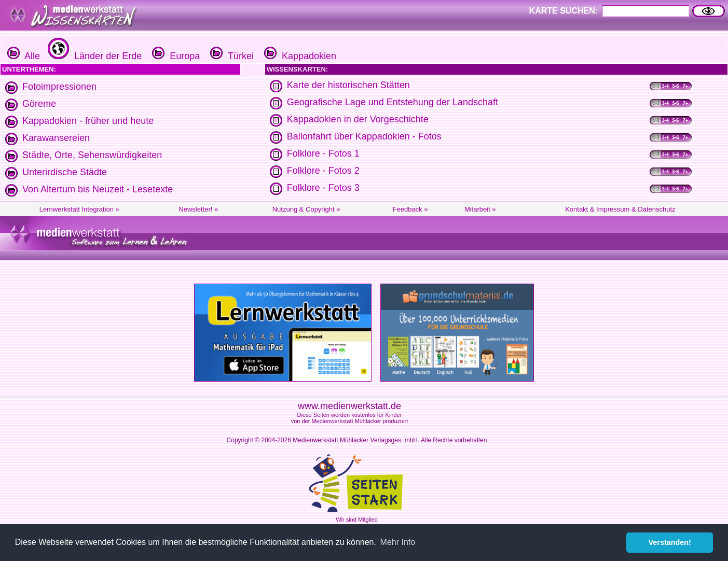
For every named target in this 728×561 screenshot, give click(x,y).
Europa (175, 56)
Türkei (231, 56)
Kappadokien (299, 56)
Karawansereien (56, 138)
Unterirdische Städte (65, 172)
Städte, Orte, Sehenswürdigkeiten (92, 155)
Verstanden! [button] (670, 542)
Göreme (39, 104)
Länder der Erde (93, 56)
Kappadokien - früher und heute (88, 121)
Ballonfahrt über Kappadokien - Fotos (364, 136)
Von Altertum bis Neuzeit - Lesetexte (98, 189)
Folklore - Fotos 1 (323, 153)
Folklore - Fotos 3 (323, 188)
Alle (24, 56)
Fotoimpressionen (59, 87)
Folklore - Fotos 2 (323, 171)
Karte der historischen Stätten (348, 85)
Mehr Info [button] (398, 542)
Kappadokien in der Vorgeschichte (358, 119)
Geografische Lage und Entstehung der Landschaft (393, 102)
